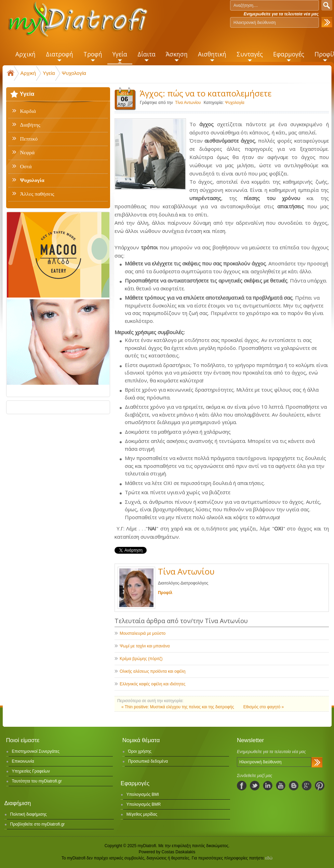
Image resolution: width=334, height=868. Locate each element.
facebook (242, 786)
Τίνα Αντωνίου (188, 103)
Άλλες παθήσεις (37, 194)
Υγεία (49, 73)
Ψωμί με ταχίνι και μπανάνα (145, 646)
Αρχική (28, 73)
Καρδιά (28, 111)
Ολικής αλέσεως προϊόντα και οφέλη (153, 671)
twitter (255, 786)
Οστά (26, 167)
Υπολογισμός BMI (143, 794)
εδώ (269, 858)
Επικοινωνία (23, 761)
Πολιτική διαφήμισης (29, 814)
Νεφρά (28, 153)
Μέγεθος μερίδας (142, 814)
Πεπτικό (29, 139)
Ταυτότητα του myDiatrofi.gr (37, 781)
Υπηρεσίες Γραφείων (31, 771)
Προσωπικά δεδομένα (148, 761)
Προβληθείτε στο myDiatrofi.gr (38, 824)
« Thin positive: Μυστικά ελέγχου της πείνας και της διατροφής (178, 707)
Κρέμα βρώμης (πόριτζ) (141, 659)
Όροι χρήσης (140, 751)
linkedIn (268, 786)
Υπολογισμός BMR (144, 804)
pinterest (320, 786)
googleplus (307, 786)
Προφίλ (165, 593)
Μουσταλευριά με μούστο (143, 633)
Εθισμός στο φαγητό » (264, 707)
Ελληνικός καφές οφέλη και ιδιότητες (152, 684)
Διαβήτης (30, 125)
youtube (281, 786)
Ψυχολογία (74, 73)
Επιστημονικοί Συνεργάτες (36, 751)
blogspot (294, 786)
